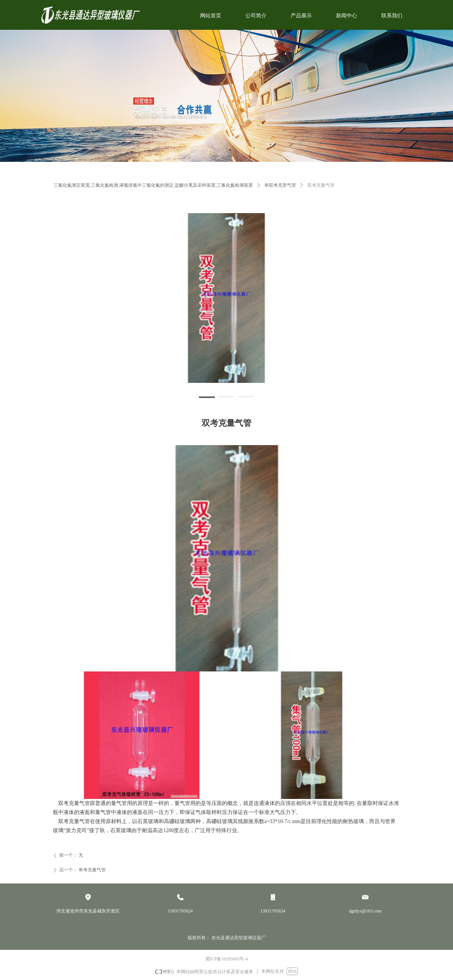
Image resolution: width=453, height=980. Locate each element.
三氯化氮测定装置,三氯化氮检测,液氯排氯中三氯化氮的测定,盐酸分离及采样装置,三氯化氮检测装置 (153, 185)
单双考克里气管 (280, 185)
